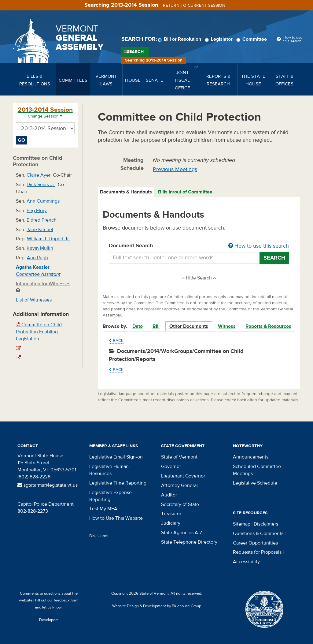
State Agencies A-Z (182, 533)
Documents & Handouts (126, 192)
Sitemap (242, 524)
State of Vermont (179, 457)
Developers (49, 620)
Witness (227, 326)
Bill (156, 326)
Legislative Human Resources (109, 470)
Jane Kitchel (40, 230)
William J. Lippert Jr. (48, 239)
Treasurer (171, 514)
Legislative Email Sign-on (116, 457)
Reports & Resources (268, 326)
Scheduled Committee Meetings (257, 470)
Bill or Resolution (180, 39)
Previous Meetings (175, 169)
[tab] (126, 192)
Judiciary (171, 523)
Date (138, 326)
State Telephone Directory (189, 542)
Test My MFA (103, 509)
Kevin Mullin (40, 248)
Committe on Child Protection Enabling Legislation (39, 332)
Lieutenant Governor (183, 476)
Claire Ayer (39, 175)
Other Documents (189, 326)
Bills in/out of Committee (185, 192)
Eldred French (42, 220)
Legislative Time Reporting (118, 483)
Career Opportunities (255, 543)
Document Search (199, 246)
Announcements (251, 457)
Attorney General (179, 485)
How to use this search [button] (259, 246)
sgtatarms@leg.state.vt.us (48, 485)
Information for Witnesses (43, 287)
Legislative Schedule (255, 483)
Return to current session (194, 6)
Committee (252, 39)
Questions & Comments (258, 534)
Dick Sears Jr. (41, 185)
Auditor (169, 495)
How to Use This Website (116, 518)
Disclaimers (266, 524)
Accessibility (246, 562)
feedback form (66, 600)
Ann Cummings (43, 201)
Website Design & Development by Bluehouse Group (157, 606)
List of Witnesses (34, 300)
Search (135, 52)
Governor (171, 466)
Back (116, 341)
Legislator (220, 39)
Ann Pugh (37, 258)
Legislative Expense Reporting (110, 496)
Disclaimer (99, 536)
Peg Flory (37, 211)
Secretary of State (180, 504)
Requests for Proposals (257, 552)
